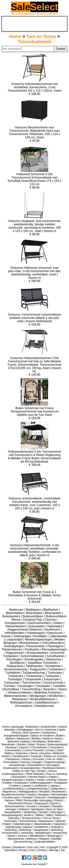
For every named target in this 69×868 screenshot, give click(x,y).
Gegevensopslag (54, 762)
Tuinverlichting (31, 689)
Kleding (52, 780)
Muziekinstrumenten (13, 794)
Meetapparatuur (28, 792)
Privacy (23, 850)
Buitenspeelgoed (57, 744)
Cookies (42, 850)
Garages (37, 762)
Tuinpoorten (12, 683)
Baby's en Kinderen (43, 736)
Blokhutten (54, 741)
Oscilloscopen (12, 797)
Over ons (33, 847)
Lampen (27, 786)
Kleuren (63, 780)
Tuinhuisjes (55, 673)
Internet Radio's (38, 777)
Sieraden (45, 806)
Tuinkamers (16, 676)
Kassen (7, 636)
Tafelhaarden (35, 666)
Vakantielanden (43, 824)
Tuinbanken (56, 669)
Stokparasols (15, 666)
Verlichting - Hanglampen (34, 830)
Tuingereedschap (34, 673)
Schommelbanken (33, 656)
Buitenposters (12, 616)
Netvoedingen (59, 794)
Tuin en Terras (41, 36)
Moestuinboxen (30, 643)
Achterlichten (48, 727)
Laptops (54, 786)
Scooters (32, 806)
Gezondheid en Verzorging (43, 765)
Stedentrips (30, 812)
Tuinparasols (33, 679)
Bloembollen (35, 613)
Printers (58, 800)
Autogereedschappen (16, 736)
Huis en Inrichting (57, 774)
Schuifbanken (56, 656)
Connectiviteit (13, 750)
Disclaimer (19, 847)
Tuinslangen (25, 686)
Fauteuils (36, 756)
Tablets (39, 815)
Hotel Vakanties (35, 774)
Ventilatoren (41, 827)
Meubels (44, 792)
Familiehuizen (21, 756)
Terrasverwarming (16, 669)
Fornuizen (38, 759)
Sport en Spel (54, 809)
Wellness (32, 839)
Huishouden (19, 777)
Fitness (26, 759)
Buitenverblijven (33, 616)
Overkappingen (14, 646)
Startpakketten (13, 812)
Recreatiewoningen (54, 649)
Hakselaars (55, 626)
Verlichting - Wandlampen (36, 833)
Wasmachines (16, 839)
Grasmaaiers (37, 626)
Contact (6, 847)
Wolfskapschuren (22, 702)
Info (43, 847)
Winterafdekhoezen (43, 699)
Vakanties (60, 824)
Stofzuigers (57, 812)
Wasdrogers (54, 836)
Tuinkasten (53, 676)
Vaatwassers (46, 821)
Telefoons (60, 815)
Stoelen (44, 812)
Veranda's (50, 689)
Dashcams (22, 753)
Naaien (32, 794)
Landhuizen (40, 786)
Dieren (34, 753)
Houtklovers (53, 630)
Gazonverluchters (40, 623)
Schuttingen (14, 659)
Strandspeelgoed (11, 815)
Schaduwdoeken (38, 653)
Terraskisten (53, 666)
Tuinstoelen (43, 686)
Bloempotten (54, 613)
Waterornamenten (16, 696)
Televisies (14, 818)
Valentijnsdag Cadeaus (19, 827)
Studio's (28, 815)
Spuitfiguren (18, 663)
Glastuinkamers (16, 626)
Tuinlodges (15, 679)
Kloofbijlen (41, 636)
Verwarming (60, 833)
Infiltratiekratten (15, 633)
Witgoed (44, 839)
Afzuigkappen (25, 730)
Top (63, 850)
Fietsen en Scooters (56, 756)
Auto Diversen (31, 733)
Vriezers (22, 836)
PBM (19, 800)
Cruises (50, 750)
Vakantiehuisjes (22, 824)
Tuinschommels (34, 42)
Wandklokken (37, 836)
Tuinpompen (52, 679)
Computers (56, 747)
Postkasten (33, 649)
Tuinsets (10, 686)
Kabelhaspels (36, 633)
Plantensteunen (13, 649)
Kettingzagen (23, 636)
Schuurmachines (15, 806)
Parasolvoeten (36, 646)
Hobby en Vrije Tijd (23, 771)
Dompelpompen (15, 623)
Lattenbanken (58, 636)
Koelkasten (21, 783)
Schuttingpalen (34, 659)
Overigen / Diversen (34, 797)
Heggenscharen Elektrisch (25, 630)
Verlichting (11, 830)
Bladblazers (34, 610)
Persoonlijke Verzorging (38, 800)
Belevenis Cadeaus (19, 741)
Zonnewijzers (24, 706)
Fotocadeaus (11, 762)
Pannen (9, 800)
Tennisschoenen (31, 818)
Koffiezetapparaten (41, 783)
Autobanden (49, 733)
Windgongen (38, 696)
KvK (32, 850)
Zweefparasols (44, 706)
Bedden (36, 738)
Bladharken (51, 610)
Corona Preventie (33, 750)
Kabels (53, 777)
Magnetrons (9, 792)
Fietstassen (13, 759)
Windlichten (57, 696)
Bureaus (11, 747)
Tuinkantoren (34, 676)
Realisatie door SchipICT (35, 864)
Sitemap (53, 850)
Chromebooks (39, 747)
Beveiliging (39, 741)
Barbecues (17, 610)
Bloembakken (15, 613)
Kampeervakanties (13, 780)
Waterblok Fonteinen (48, 693)
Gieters (59, 623)
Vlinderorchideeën (20, 693)
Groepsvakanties (30, 768)
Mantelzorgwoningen (39, 639)
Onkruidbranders (53, 643)
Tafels (49, 815)
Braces (41, 744)
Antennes (51, 730)
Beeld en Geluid (52, 738)
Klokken (8, 783)
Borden (22, 744)
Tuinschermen (32, 683)
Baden (60, 736)
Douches (46, 753)
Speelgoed (37, 809)
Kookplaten (61, 783)
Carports (51, 620)
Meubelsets (58, 792)
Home (15, 36)
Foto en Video (55, 759)
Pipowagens (56, 646)
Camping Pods (33, 620)
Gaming (25, 762)
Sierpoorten (54, 659)
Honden (41, 771)
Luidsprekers (57, 789)
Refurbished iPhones (20, 803)
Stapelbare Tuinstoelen (43, 663)
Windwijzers (20, 699)
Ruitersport (41, 803)
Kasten (41, 780)
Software (24, 809)
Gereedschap (17, 765)
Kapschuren (55, 633)
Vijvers (63, 689)
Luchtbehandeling (13, 789)
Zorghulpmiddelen (45, 842)
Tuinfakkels (13, 673)
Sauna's (55, 803)
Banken (10, 738)
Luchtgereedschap (37, 789)
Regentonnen (16, 653)
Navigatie (43, 794)
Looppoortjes (14, 639)
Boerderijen (8, 744)
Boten (32, 744)
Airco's (39, 730)
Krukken (15, 786)
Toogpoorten (38, 669)
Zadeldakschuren (47, 702)
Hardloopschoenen (53, 768)
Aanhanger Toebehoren (25, 727)
